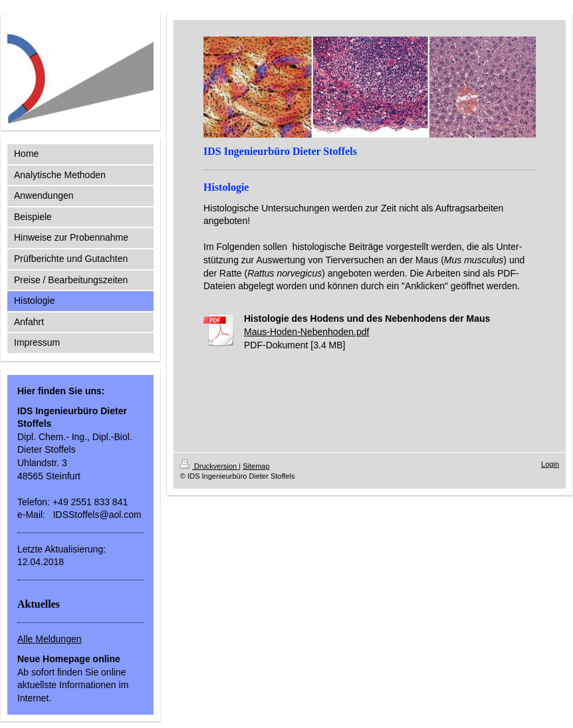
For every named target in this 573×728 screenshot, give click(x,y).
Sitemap (256, 466)
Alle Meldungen (50, 639)
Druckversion (209, 466)
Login (550, 464)
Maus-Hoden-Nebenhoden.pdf (306, 332)
